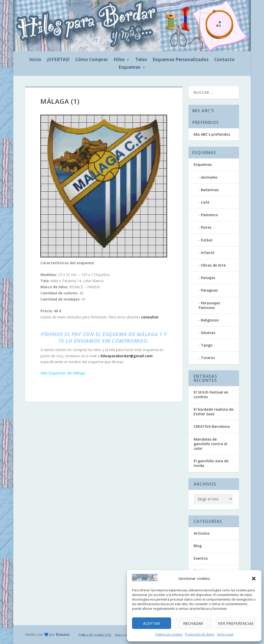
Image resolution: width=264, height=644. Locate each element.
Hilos (119, 60)
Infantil (208, 253)
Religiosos (210, 320)
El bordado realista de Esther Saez (213, 412)
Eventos (201, 558)
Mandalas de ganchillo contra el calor (210, 444)
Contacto (224, 60)
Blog (198, 546)
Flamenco (209, 215)
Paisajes (208, 278)
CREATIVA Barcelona (212, 426)
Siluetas (208, 333)
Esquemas (129, 68)
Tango (207, 345)
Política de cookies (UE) (95, 635)
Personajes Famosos (209, 305)
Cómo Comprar (92, 60)
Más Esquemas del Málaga (63, 373)
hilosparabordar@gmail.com (127, 356)
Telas (141, 60)
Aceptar (151, 623)
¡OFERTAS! (58, 60)
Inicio (35, 60)
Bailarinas (210, 190)
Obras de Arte (213, 265)
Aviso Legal (225, 634)
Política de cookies (169, 634)
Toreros (208, 358)
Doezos (63, 634)
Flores (206, 227)
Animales (209, 177)
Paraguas (209, 290)
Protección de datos (200, 634)
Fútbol (207, 240)
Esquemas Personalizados (180, 60)
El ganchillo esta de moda (211, 463)
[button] (254, 579)
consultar (150, 317)
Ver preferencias (236, 623)
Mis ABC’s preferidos (212, 134)
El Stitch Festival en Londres (211, 394)
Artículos (202, 533)
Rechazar (193, 623)
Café (205, 202)
